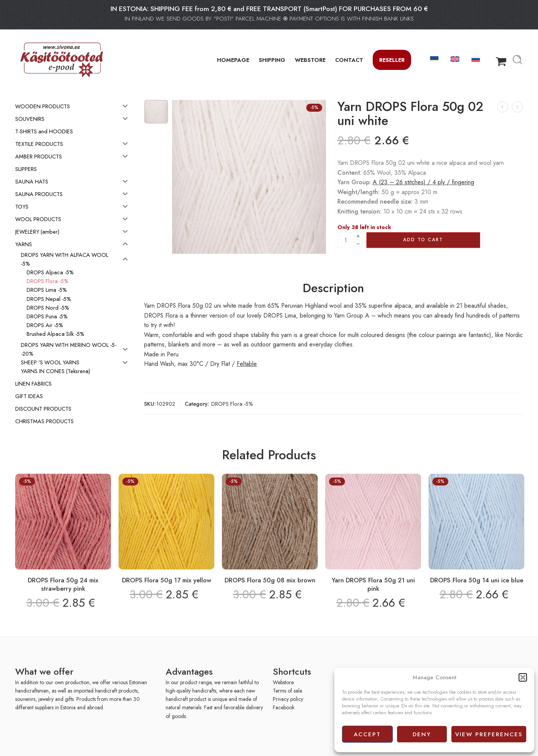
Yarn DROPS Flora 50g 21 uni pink (373, 584)
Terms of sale (287, 691)
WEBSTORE (310, 60)
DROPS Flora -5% (232, 404)
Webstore (283, 682)
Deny (422, 734)
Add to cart (423, 240)
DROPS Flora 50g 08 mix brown (270, 580)
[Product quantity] (346, 240)
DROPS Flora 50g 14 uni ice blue (477, 580)
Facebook (284, 707)
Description (333, 288)
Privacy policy (288, 699)
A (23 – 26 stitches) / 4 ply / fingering (423, 182)
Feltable (247, 364)
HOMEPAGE (233, 60)
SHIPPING (272, 60)
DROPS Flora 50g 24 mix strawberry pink (63, 584)
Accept (367, 734)
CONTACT (349, 60)
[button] (523, 677)
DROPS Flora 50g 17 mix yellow (167, 580)
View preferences (489, 734)
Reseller (392, 60)
